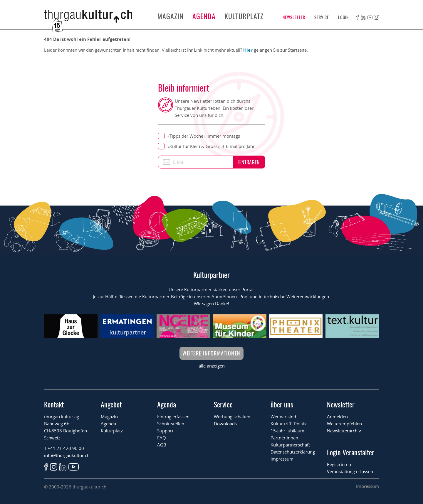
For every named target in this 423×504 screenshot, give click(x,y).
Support (165, 431)
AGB (162, 445)
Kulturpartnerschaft (290, 445)
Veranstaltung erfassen (350, 471)
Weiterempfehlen (344, 424)
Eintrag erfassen (173, 417)
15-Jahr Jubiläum (287, 431)
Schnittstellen (171, 424)
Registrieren (339, 464)
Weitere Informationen (211, 353)
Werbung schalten (232, 417)
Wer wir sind (283, 417)
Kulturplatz (244, 16)
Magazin (171, 16)
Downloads (225, 424)
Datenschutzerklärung (293, 452)
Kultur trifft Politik (289, 424)
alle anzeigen (212, 366)
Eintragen (249, 162)
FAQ (162, 438)
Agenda (204, 16)
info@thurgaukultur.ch (67, 455)
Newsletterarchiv (344, 431)
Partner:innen (284, 438)
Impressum (282, 459)
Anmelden (337, 417)
